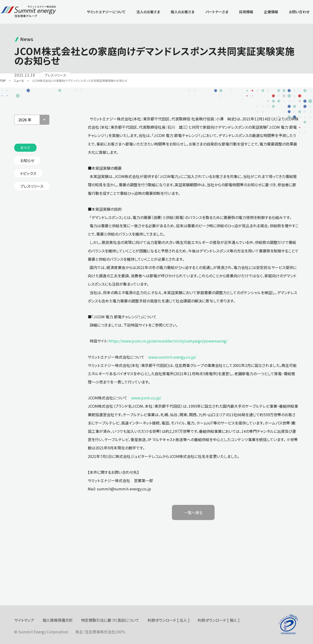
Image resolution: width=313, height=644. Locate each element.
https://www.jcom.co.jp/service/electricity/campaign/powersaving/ (168, 341)
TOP (3, 80)
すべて (25, 148)
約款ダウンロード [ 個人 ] (219, 620)
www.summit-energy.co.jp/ (172, 357)
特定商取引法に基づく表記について (110, 620)
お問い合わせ (299, 12)
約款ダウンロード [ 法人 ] (169, 620)
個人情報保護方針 (58, 620)
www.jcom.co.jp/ (146, 398)
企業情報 (271, 12)
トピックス (28, 173)
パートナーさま (217, 12)
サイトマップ (24, 620)
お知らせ (27, 160)
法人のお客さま (148, 12)
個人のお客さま (183, 12)
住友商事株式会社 (100, 632)
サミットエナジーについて (106, 12)
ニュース (19, 80)
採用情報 (246, 12)
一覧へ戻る (193, 512)
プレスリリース (32, 186)
